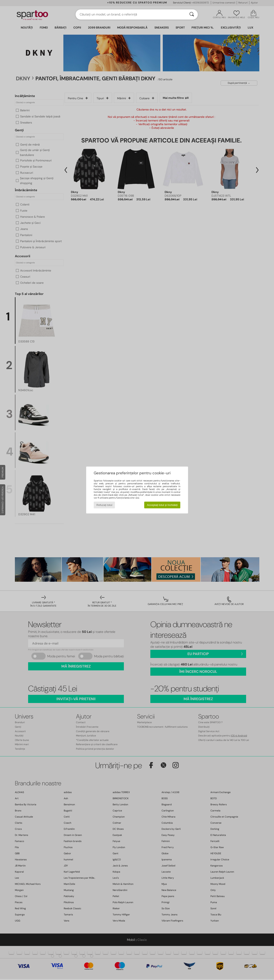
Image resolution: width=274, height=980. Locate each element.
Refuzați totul (104, 505)
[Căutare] (192, 14)
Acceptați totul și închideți (162, 505)
